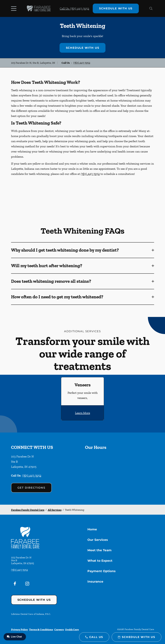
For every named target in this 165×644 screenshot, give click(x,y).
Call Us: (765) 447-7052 (74, 8)
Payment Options (102, 571)
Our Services (98, 540)
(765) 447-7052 (82, 63)
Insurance (95, 582)
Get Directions (31, 488)
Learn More (82, 413)
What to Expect (100, 561)
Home (92, 529)
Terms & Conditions (41, 629)
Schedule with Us (116, 8)
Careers (59, 629)
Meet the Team (99, 550)
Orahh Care (72, 629)
